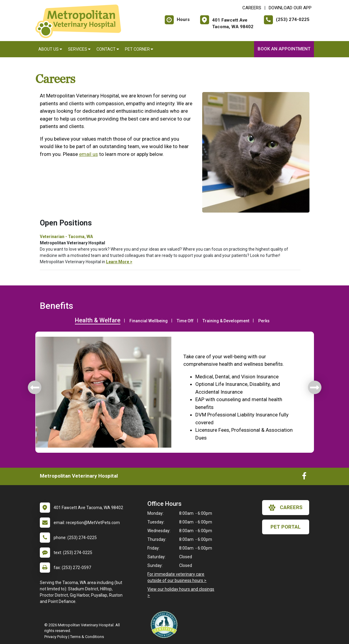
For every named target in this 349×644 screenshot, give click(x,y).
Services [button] (79, 49)
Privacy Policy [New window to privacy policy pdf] (56, 637)
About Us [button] (50, 49)
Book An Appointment (284, 49)
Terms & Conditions (87, 637)
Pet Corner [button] (139, 49)
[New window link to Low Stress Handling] (165, 625)
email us (89, 154)
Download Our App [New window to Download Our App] (290, 8)
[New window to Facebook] (304, 477)
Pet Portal (286, 527)
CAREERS (252, 8)
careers (286, 508)
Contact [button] (108, 49)
